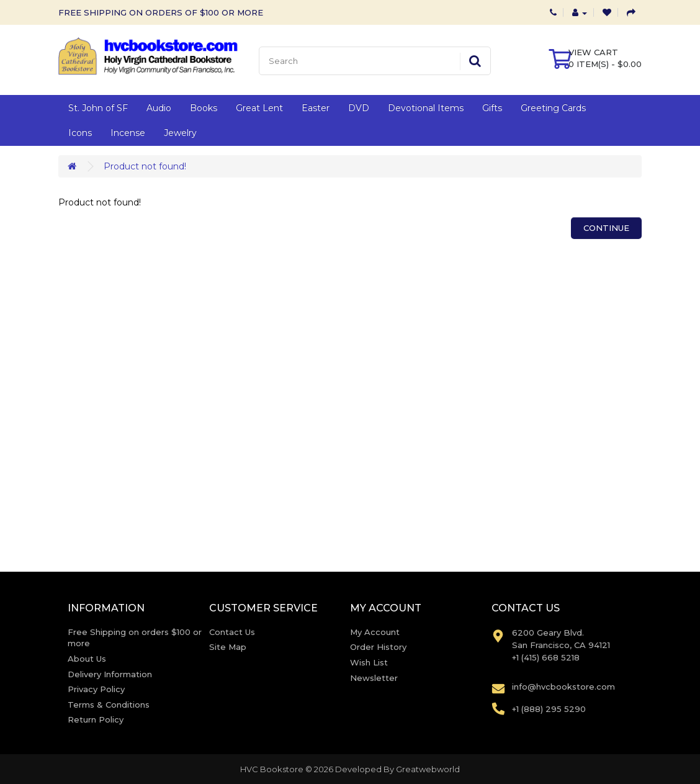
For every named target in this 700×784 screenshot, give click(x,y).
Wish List (369, 662)
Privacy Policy (96, 689)
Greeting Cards (553, 108)
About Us (87, 659)
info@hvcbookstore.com (563, 687)
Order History (378, 647)
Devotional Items (426, 108)
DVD (359, 108)
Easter (316, 108)
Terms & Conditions (109, 705)
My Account (375, 632)
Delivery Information (110, 674)
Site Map (228, 647)
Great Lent (259, 108)
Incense (128, 133)
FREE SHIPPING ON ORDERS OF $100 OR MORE (161, 12)
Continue (606, 228)
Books (204, 108)
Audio (159, 108)
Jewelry (180, 133)
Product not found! (145, 166)
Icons (80, 133)
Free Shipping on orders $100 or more (135, 638)
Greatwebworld (428, 769)
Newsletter (374, 678)
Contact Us (232, 632)
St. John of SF (98, 108)
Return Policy (96, 719)
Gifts (492, 108)
